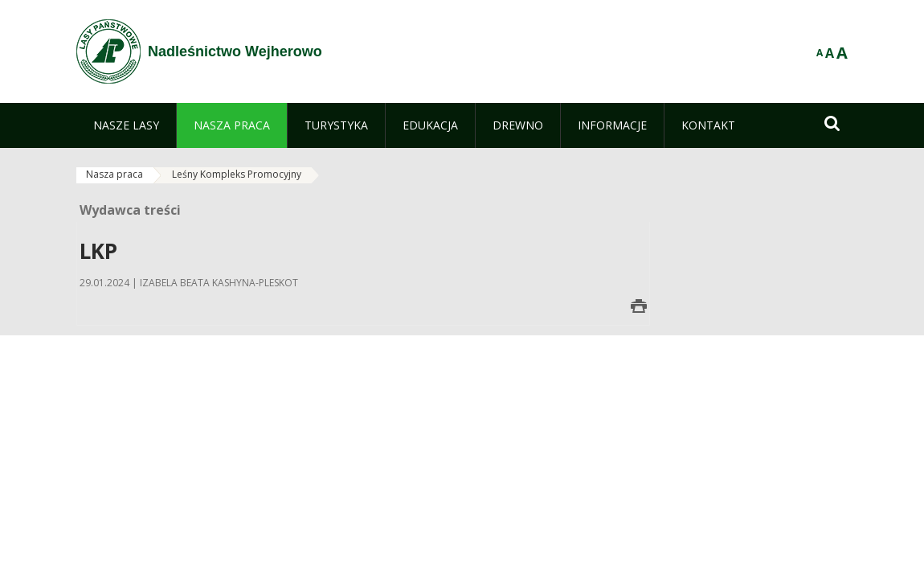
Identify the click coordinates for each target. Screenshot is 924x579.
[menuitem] (126, 125)
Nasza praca (114, 174)
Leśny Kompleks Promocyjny (237, 174)
